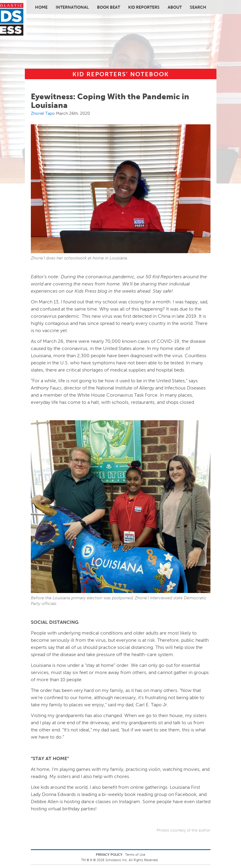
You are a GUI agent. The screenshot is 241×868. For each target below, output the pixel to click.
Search (198, 7)
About (175, 7)
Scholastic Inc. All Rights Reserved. (132, 860)
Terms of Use (135, 855)
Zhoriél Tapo (43, 113)
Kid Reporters (144, 7)
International (72, 7)
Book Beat (109, 7)
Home (41, 7)
